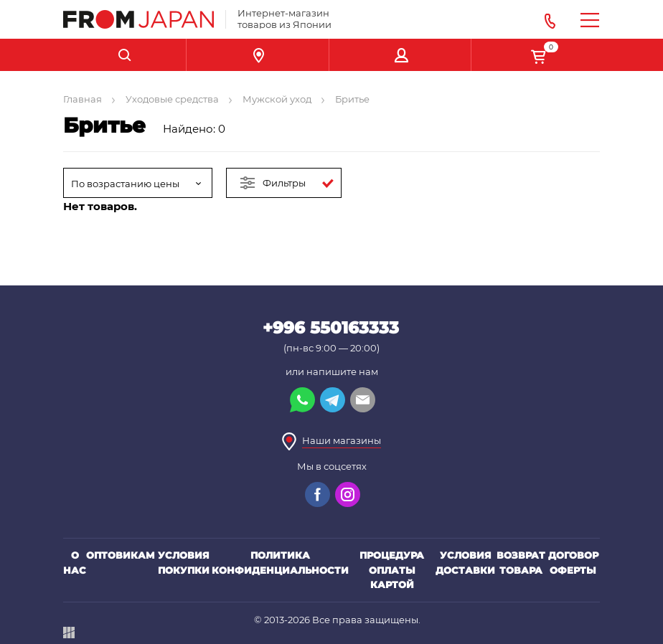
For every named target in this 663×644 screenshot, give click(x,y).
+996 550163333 (331, 328)
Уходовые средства (172, 99)
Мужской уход (277, 99)
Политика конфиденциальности (280, 563)
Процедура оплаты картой (392, 570)
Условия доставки (465, 563)
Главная (83, 99)
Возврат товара (521, 563)
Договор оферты (573, 563)
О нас (75, 563)
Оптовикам (121, 555)
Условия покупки (184, 563)
